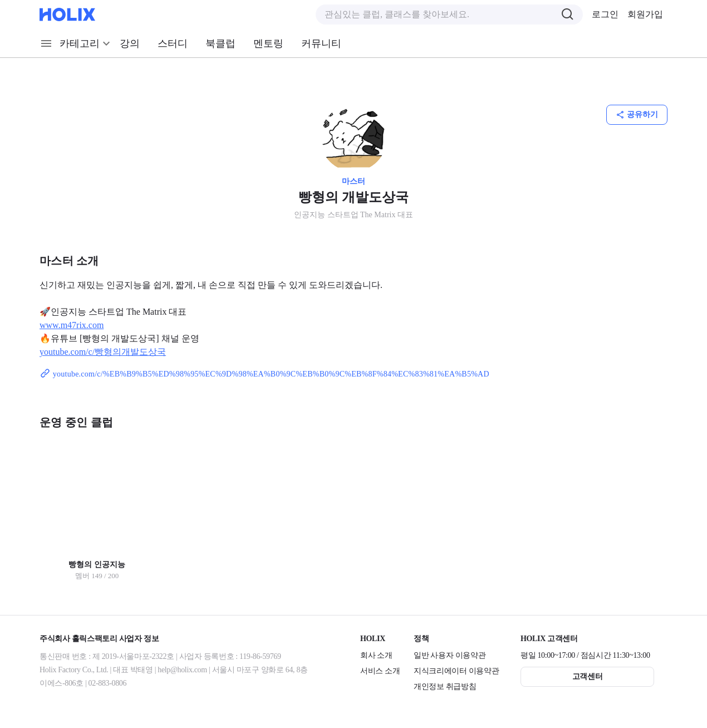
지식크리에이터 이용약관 (456, 671)
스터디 (173, 43)
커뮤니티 (321, 43)
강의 (130, 43)
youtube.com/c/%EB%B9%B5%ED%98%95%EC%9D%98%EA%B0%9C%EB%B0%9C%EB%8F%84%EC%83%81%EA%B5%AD (264, 374)
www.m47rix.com (72, 325)
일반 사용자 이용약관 (450, 655)
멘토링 (268, 43)
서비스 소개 (380, 671)
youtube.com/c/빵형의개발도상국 (103, 352)
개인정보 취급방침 (445, 687)
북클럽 (220, 43)
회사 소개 (376, 655)
